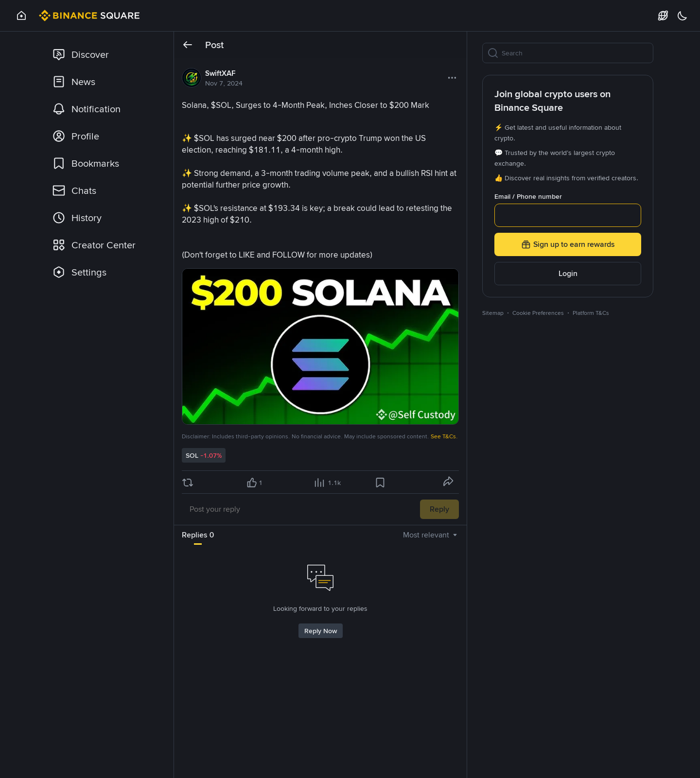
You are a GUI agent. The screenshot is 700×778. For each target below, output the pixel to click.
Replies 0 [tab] (198, 535)
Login (568, 273)
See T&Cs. (444, 436)
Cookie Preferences (538, 313)
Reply (439, 509)
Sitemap (493, 313)
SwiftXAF (220, 73)
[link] (105, 54)
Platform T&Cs (591, 313)
